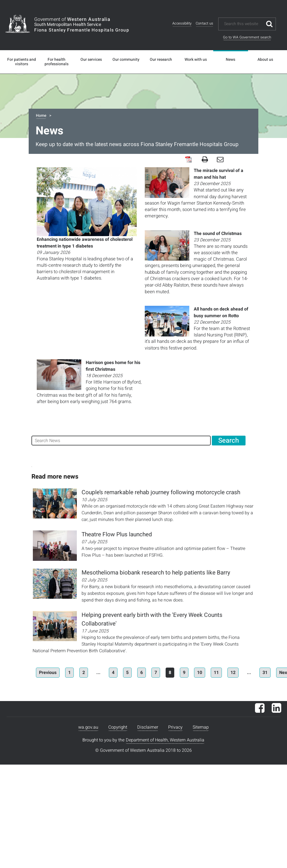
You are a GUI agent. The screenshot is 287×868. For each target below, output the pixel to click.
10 (200, 673)
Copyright (118, 727)
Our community (126, 60)
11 (216, 673)
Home (41, 116)
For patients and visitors (22, 62)
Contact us (204, 24)
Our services (91, 60)
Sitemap (201, 727)
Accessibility (182, 24)
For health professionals (57, 62)
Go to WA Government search (247, 37)
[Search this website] (243, 24)
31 (265, 673)
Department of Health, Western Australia (165, 740)
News (230, 60)
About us (265, 60)
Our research (161, 60)
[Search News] (121, 441)
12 (233, 673)
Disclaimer (148, 727)
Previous (48, 673)
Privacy (175, 727)
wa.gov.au (88, 727)
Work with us (196, 60)
